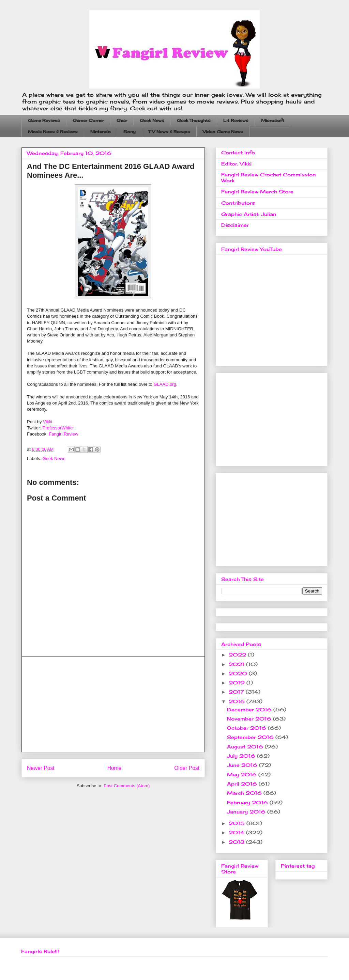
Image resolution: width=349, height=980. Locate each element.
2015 (238, 823)
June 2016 (243, 765)
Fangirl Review (63, 434)
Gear (122, 120)
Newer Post (41, 768)
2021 (237, 664)
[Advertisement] (113, 704)
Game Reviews (44, 120)
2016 (238, 701)
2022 (238, 655)
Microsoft (273, 120)
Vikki (48, 422)
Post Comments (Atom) (127, 786)
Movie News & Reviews (53, 132)
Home (115, 768)
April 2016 (243, 784)
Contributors (238, 203)
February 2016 (248, 802)
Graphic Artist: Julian (249, 214)
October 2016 (247, 728)
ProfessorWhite (58, 428)
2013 (237, 842)
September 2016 (251, 737)
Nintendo (101, 132)
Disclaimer (235, 225)
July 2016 (242, 756)
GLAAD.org (165, 384)
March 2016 (245, 793)
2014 (237, 832)
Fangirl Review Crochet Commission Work (269, 177)
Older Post (187, 768)
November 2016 (250, 719)
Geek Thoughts (194, 120)
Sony (130, 132)
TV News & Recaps (169, 132)
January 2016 (247, 812)
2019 (238, 683)
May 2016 (243, 774)
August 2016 (246, 747)
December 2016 (250, 709)
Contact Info (238, 152)
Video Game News (223, 132)
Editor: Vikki (236, 164)
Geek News (152, 120)
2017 (237, 692)
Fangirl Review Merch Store (257, 192)
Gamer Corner (88, 120)
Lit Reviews (236, 120)
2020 (239, 673)
